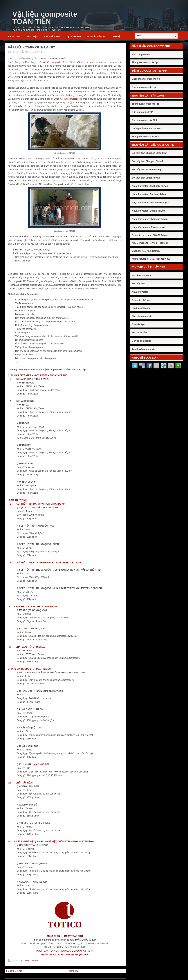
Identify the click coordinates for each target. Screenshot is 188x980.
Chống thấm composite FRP (147, 129)
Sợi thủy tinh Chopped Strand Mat (150, 153)
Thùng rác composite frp (145, 62)
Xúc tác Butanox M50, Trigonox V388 (151, 259)
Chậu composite (23, 300)
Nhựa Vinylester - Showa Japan (148, 227)
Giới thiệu (32, 37)
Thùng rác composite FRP (145, 137)
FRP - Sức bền (139, 333)
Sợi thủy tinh (138, 284)
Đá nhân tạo (138, 324)
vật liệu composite (52, 62)
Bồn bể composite (141, 341)
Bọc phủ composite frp (144, 87)
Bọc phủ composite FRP (144, 120)
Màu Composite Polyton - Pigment (150, 243)
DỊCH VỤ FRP (74, 37)
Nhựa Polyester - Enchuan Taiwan (150, 194)
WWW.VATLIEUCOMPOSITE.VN (77, 951)
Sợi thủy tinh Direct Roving (146, 178)
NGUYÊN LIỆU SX (96, 37)
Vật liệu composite (142, 275)
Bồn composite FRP (142, 112)
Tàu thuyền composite (144, 349)
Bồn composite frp (142, 54)
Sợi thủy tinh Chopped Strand (147, 161)
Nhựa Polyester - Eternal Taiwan (149, 211)
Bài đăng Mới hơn (14, 971)
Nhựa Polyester (140, 292)
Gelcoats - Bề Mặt (141, 300)
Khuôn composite (141, 308)
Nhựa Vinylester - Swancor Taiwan (150, 219)
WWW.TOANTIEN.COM (47, 951)
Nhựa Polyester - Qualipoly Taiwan (150, 186)
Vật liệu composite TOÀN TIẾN (45, 18)
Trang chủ (13, 37)
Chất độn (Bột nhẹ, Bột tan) (146, 251)
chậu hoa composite (42, 300)
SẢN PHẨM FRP (52, 37)
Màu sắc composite (142, 316)
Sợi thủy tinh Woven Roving (146, 170)
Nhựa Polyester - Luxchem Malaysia (151, 203)
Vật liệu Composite (30, 960)
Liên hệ (116, 37)
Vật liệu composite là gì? (31, 47)
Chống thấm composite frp (146, 79)
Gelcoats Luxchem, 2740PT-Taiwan (150, 235)
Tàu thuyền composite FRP (146, 104)
